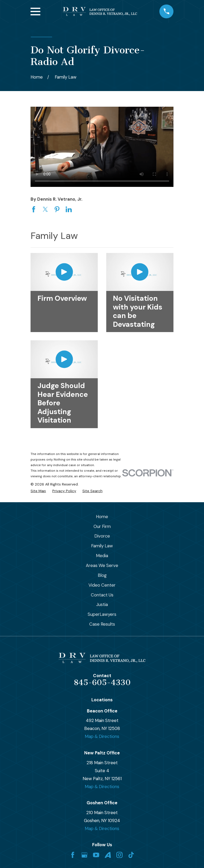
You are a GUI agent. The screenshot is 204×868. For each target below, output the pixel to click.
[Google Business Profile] (84, 855)
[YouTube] (96, 855)
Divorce (102, 536)
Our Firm (102, 526)
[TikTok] (131, 855)
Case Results (102, 624)
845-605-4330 (102, 682)
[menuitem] (38, 491)
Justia (102, 604)
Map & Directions (102, 736)
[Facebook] (73, 855)
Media (102, 556)
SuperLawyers (102, 614)
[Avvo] (108, 855)
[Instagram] (119, 855)
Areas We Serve (102, 565)
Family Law (102, 546)
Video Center (102, 585)
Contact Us (102, 595)
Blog (102, 575)
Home (102, 517)
